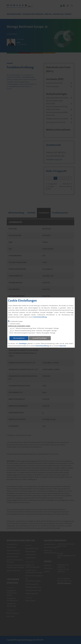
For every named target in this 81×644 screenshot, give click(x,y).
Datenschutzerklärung (40, 317)
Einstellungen (23, 343)
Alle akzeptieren (19, 338)
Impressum (63, 346)
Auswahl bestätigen (40, 338)
